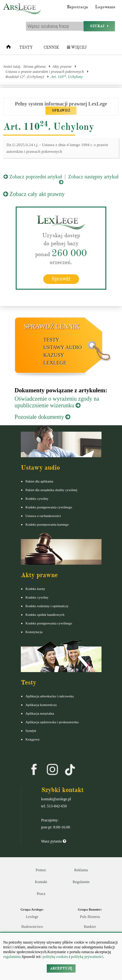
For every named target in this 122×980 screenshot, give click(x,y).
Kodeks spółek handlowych (45, 615)
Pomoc (41, 870)
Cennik (51, 47)
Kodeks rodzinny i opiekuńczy (47, 606)
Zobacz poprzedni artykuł (33, 177)
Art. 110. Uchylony (67, 77)
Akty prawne (62, 67)
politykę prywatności (87, 957)
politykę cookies (55, 957)
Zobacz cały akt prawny (34, 194)
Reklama (81, 870)
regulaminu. (12, 957)
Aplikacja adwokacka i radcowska (50, 696)
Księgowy (33, 739)
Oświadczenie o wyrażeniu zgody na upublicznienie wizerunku (57, 402)
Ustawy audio (63, 347)
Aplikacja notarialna (40, 713)
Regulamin (81, 882)
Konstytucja (34, 632)
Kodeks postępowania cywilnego (49, 507)
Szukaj (99, 26)
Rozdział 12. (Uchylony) (25, 77)
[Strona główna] (8, 48)
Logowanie (105, 7)
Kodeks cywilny (37, 498)
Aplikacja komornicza (41, 705)
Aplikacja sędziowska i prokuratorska (52, 722)
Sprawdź (61, 279)
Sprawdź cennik (52, 326)
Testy (26, 47)
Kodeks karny (35, 589)
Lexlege (32, 917)
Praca (41, 894)
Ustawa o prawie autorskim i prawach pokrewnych (45, 72)
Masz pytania (54, 841)
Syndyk (31, 731)
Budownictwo (32, 927)
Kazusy (54, 355)
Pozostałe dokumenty (43, 417)
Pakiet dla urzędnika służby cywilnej (52, 490)
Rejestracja (77, 7)
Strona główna (35, 67)
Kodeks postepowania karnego (47, 524)
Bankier (90, 927)
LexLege (55, 363)
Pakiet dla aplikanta (40, 481)
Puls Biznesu (90, 917)
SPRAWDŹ (61, 110)
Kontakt (41, 882)
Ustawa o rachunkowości (43, 516)
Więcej (77, 47)
